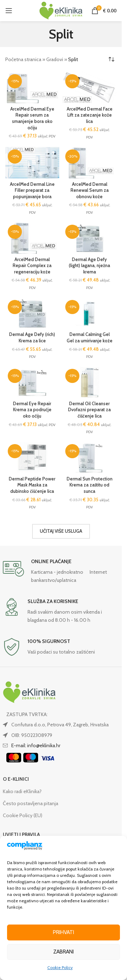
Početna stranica (23, 59)
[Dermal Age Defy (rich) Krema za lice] (32, 313)
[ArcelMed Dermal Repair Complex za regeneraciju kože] (32, 238)
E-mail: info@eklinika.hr (36, 745)
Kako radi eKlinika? (22, 791)
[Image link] (29, 692)
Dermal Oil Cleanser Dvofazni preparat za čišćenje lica (89, 410)
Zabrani (64, 952)
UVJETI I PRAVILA (21, 834)
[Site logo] (61, 10)
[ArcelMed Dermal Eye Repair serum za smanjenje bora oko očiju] (32, 87)
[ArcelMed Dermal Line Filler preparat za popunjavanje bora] (32, 163)
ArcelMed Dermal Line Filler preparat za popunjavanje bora (32, 190)
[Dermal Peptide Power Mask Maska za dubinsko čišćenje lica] (32, 457)
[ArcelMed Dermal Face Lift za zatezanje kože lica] (90, 87)
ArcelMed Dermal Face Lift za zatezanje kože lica (90, 115)
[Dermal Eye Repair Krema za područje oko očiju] (32, 382)
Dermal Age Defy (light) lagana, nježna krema (89, 266)
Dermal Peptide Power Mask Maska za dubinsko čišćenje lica (32, 485)
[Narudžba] (111, 59)
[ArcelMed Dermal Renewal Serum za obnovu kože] (90, 163)
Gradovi (55, 59)
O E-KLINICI (16, 779)
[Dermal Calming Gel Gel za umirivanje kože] (90, 313)
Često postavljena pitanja (31, 803)
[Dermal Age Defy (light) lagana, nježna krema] (90, 238)
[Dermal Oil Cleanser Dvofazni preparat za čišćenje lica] (90, 382)
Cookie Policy (60, 967)
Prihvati (64, 932)
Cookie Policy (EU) (23, 815)
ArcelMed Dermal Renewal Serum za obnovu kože (90, 190)
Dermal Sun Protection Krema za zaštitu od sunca (90, 485)
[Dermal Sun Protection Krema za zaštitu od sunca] (90, 457)
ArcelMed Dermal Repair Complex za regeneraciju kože (32, 266)
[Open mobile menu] (9, 11)
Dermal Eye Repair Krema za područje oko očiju (32, 410)
